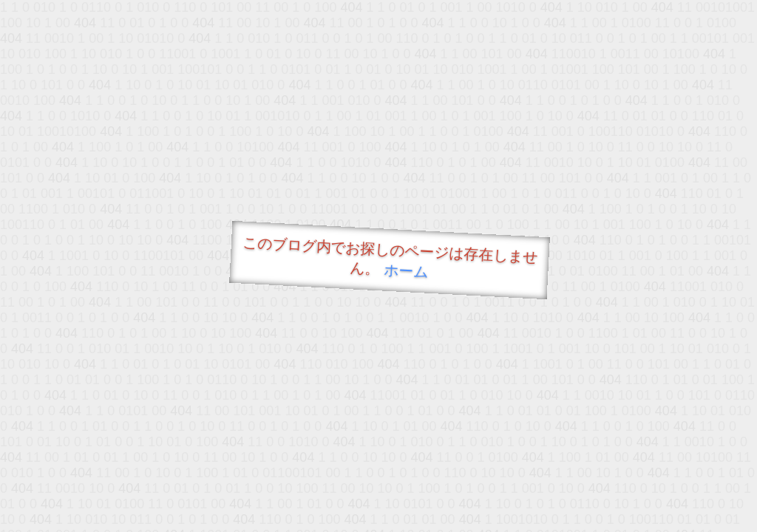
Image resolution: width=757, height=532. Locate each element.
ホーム (406, 271)
